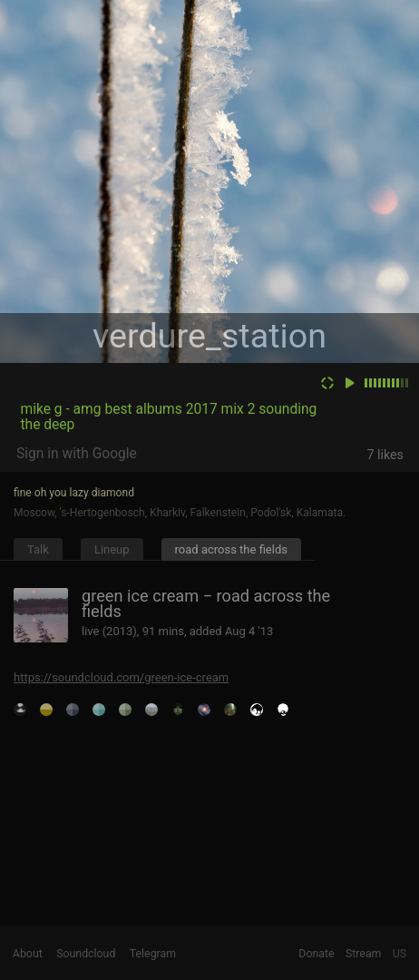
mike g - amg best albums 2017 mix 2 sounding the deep (168, 417)
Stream (364, 954)
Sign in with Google (77, 454)
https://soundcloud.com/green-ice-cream (121, 677)
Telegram (153, 954)
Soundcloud (86, 954)
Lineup (112, 549)
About (28, 954)
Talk (38, 549)
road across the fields (231, 549)
